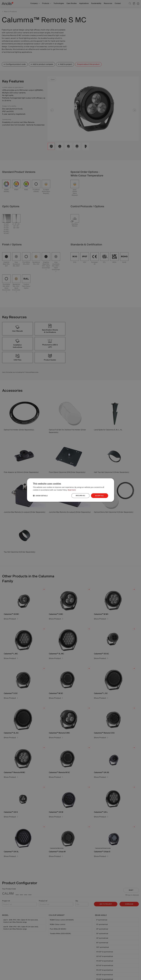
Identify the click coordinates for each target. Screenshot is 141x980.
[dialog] (71, 490)
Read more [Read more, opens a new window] (72, 490)
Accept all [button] (99, 496)
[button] (40, 496)
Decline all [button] (80, 496)
